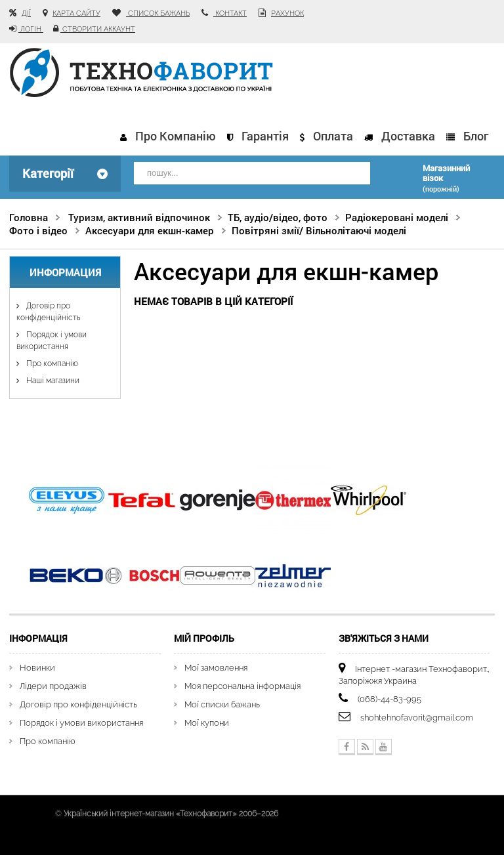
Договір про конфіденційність (78, 701)
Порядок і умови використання (81, 719)
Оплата (333, 136)
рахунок (287, 13)
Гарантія (265, 136)
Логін (31, 29)
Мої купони (207, 719)
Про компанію (176, 136)
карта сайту (76, 13)
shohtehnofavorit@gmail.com (417, 714)
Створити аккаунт (98, 29)
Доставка (408, 136)
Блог (476, 136)
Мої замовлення (216, 664)
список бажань (158, 13)
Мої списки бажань (222, 701)
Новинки (37, 664)
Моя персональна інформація (242, 683)
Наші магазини (52, 378)
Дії (26, 13)
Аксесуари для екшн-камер (150, 228)
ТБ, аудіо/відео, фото (278, 215)
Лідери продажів (53, 683)
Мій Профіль (204, 636)
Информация (65, 270)
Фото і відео (38, 228)
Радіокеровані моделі (397, 215)
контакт (230, 13)
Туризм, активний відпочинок (139, 215)
